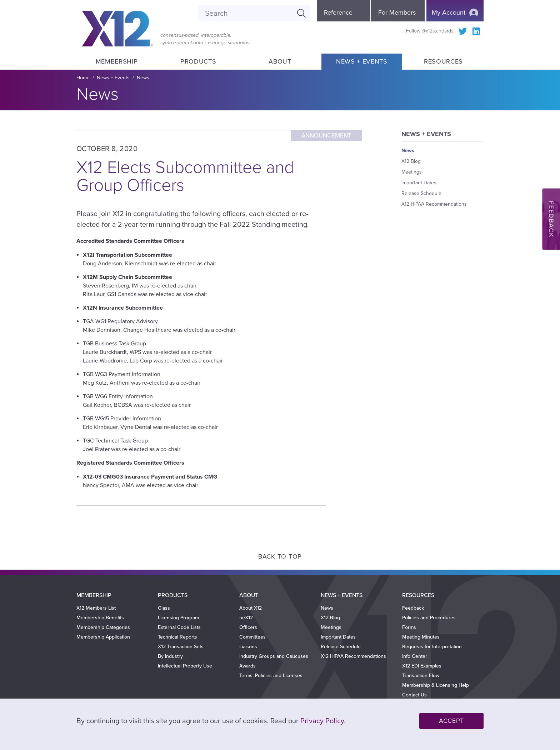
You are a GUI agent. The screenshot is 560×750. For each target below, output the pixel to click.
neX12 (246, 618)
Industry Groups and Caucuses (274, 656)
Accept (451, 721)
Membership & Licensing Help (436, 685)
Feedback (413, 608)
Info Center (415, 656)
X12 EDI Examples (422, 666)
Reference (338, 12)
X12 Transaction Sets (181, 647)
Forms (409, 627)
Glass (164, 608)
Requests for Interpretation (432, 647)
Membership (116, 61)
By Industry (170, 656)
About (280, 61)
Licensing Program (178, 618)
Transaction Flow (421, 676)
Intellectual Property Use (185, 666)
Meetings (412, 172)
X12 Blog (411, 161)
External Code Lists (179, 627)
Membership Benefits (100, 618)
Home (83, 78)
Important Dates (419, 183)
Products (198, 61)
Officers (248, 627)
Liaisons (248, 647)
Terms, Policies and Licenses (271, 676)
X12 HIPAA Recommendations (434, 204)
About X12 (251, 608)
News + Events (362, 61)
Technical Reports (177, 637)
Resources (443, 61)
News (143, 78)
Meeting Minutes (421, 637)
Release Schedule (421, 193)
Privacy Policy (322, 721)
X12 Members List (96, 608)
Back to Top (280, 556)
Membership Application (103, 637)
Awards (247, 666)
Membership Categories (103, 627)
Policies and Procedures (429, 618)
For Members (397, 12)
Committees (252, 637)
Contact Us (414, 695)
